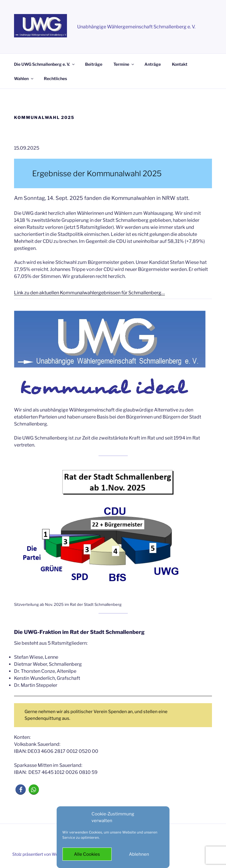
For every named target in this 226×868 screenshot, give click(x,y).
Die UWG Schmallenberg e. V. (45, 64)
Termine (124, 64)
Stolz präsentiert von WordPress (43, 854)
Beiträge (94, 64)
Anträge (153, 64)
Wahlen (24, 78)
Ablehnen (139, 854)
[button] (21, 790)
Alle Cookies (87, 854)
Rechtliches (55, 78)
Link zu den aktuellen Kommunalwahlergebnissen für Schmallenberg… (89, 293)
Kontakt (180, 64)
